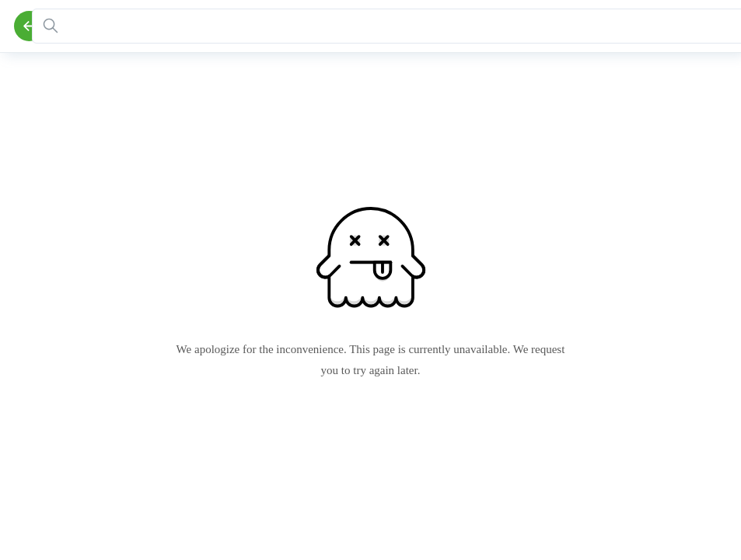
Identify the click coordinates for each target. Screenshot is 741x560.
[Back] (29, 26)
